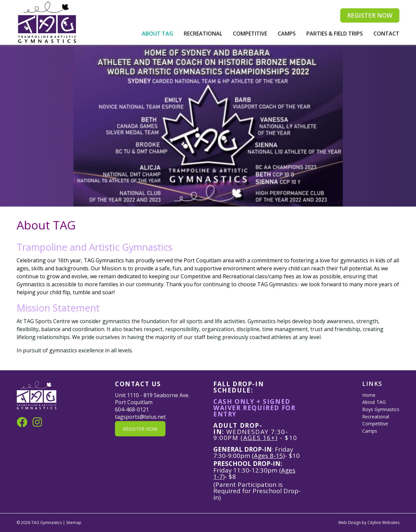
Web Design (350, 523)
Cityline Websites (383, 523)
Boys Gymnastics (381, 409)
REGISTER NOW (370, 15)
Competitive (250, 34)
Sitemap (74, 523)
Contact (386, 34)
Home (369, 395)
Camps (287, 34)
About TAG (157, 34)
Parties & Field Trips (335, 34)
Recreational (203, 34)
